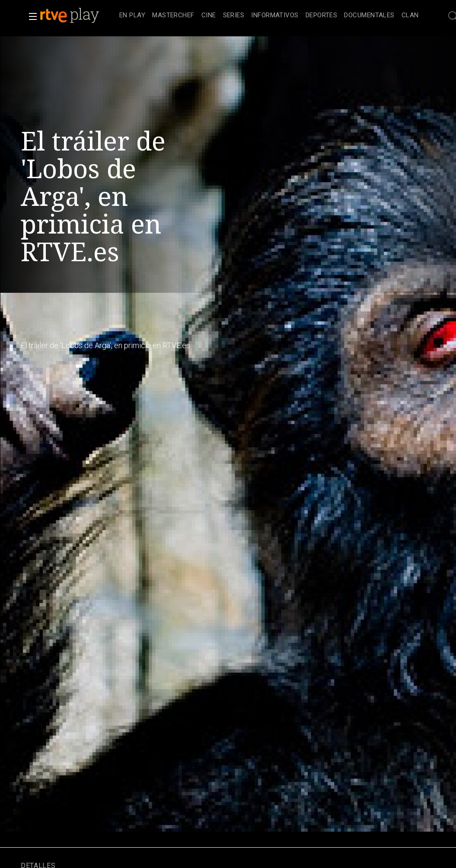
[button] (30, 16)
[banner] (78, 16)
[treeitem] (132, 16)
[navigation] (269, 16)
